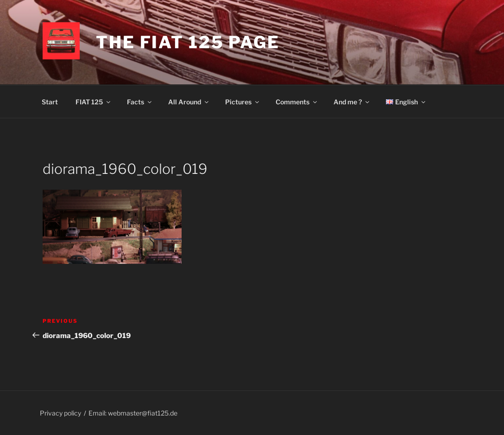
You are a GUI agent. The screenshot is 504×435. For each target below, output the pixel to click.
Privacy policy (60, 413)
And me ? (352, 102)
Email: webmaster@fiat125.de (133, 413)
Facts (140, 102)
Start (50, 102)
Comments (297, 102)
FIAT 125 (94, 102)
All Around (189, 102)
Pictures (243, 102)
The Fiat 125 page (188, 42)
